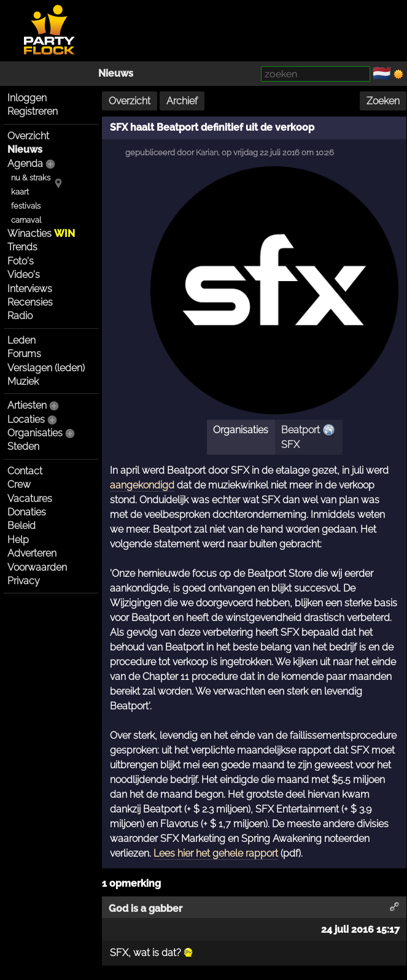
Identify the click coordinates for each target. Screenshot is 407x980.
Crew (19, 484)
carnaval (26, 220)
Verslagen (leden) (46, 368)
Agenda (25, 164)
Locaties (26, 419)
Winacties (41, 233)
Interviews (30, 289)
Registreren (33, 111)
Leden (21, 340)
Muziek (23, 381)
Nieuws (116, 73)
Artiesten (27, 405)
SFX (290, 445)
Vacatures (30, 499)
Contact (25, 471)
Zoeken (383, 101)
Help (18, 540)
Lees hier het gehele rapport (216, 853)
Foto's (21, 261)
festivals (26, 206)
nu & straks (31, 178)
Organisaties (35, 433)
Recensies (30, 302)
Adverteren (32, 553)
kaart (20, 192)
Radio (20, 316)
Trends (22, 247)
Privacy (24, 581)
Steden (23, 446)
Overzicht (28, 136)
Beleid (21, 526)
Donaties (27, 512)
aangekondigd (142, 485)
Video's (24, 275)
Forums (24, 354)
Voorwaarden (37, 567)
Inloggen (27, 98)
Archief (182, 101)
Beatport (300, 430)
